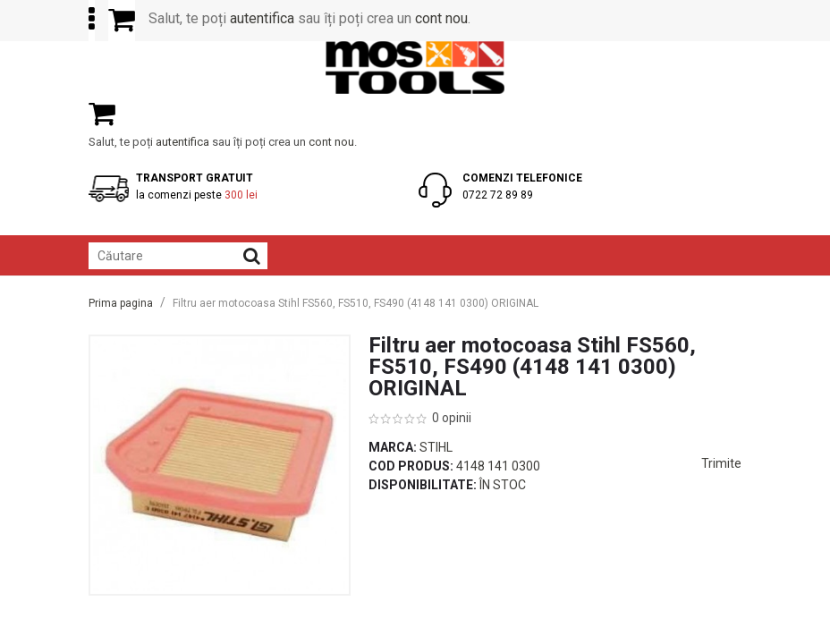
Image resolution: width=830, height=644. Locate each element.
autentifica (262, 18)
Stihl (436, 447)
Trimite (721, 463)
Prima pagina (121, 303)
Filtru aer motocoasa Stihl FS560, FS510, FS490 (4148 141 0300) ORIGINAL (356, 303)
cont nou (441, 18)
